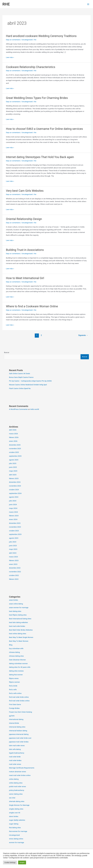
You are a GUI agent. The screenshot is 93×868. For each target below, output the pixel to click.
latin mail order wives (17, 745)
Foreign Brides (14, 708)
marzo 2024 (14, 512)
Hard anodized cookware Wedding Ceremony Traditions (41, 36)
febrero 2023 (14, 560)
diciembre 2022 (15, 568)
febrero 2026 (14, 437)
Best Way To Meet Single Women (21, 637)
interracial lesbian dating (18, 731)
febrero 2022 (14, 579)
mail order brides (15, 760)
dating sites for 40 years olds (20, 667)
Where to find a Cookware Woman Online (32, 306)
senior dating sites (16, 794)
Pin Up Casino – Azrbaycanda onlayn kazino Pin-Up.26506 (30, 381)
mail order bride (15, 757)
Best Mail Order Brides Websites (21, 630)
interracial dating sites (17, 727)
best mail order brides (17, 626)
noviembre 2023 (15, 527)
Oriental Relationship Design (24, 219)
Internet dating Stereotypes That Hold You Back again (40, 157)
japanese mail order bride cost (20, 738)
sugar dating (14, 824)
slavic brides (14, 816)
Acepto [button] (22, 862)
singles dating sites (16, 809)
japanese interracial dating (19, 734)
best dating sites (15, 611)
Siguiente (83, 335)
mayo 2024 (13, 508)
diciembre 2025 (15, 445)
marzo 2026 (14, 434)
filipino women (14, 682)
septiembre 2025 (15, 456)
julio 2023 (13, 542)
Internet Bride (14, 723)
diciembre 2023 (15, 523)
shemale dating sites (17, 801)
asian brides (14, 600)
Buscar (7, 352)
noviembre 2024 (15, 486)
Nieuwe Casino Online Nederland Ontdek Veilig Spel (28, 385)
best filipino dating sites (18, 615)
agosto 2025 (14, 460)
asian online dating (16, 604)
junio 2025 (13, 467)
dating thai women (16, 675)
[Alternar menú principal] (88, 4)
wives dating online (16, 839)
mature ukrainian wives (18, 772)
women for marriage (17, 842)
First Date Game (15, 704)
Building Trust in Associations (25, 250)
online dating (14, 779)
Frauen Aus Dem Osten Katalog (21, 712)
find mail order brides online (19, 701)
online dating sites (16, 783)
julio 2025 (13, 463)
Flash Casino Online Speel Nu (20, 388)
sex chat (12, 798)
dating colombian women (18, 663)
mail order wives (15, 764)
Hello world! (35, 409)
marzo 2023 (14, 557)
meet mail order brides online (20, 775)
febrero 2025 (14, 478)
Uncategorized (27, 40)
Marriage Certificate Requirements (22, 768)
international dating (16, 719)
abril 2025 (13, 475)
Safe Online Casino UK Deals (20, 373)
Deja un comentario (13, 40)
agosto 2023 (14, 538)
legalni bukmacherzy (17, 753)
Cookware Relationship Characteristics (31, 67)
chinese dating (14, 652)
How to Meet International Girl (25, 278)
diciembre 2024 (15, 482)
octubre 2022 (14, 575)
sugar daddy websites (17, 820)
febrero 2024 (14, 516)
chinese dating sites (16, 656)
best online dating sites (18, 634)
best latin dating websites (18, 622)
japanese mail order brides (19, 742)
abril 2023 (13, 553)
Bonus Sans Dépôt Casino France (21, 377)
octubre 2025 (14, 452)
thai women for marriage (18, 831)
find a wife (13, 690)
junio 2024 (13, 504)
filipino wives (14, 678)
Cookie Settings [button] (10, 862)
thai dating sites (15, 828)
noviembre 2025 (15, 448)
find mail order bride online (19, 697)
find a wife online (15, 693)
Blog (11, 645)
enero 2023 (13, 564)
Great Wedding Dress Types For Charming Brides (37, 98)
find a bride (13, 686)
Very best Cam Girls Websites (25, 191)
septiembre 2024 (15, 493)
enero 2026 (13, 441)
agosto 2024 (14, 497)
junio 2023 (13, 546)
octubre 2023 (14, 531)
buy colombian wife (16, 648)
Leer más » (10, 57)
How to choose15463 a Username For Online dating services (44, 129)
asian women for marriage (19, 607)
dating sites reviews (16, 671)
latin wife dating (15, 749)
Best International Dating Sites (20, 619)
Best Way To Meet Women (19, 641)
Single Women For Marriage (19, 805)
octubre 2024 (14, 490)
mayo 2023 (13, 549)
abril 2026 (13, 430)
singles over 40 (15, 813)
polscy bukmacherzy (17, 790)
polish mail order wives (17, 786)
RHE (6, 4)
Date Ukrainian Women (17, 660)
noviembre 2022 (15, 572)
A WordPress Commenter (18, 409)
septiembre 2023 (15, 534)
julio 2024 (13, 501)
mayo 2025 (13, 471)
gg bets (12, 716)
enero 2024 (13, 519)
